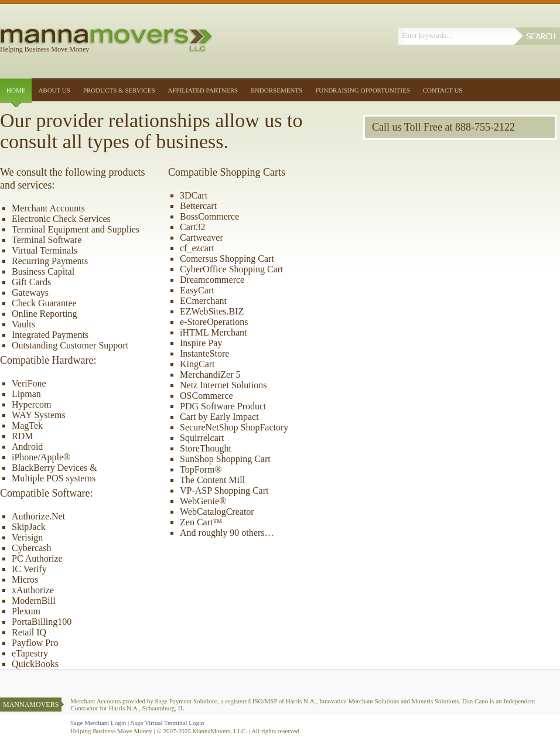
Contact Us (443, 90)
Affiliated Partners (203, 90)
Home (16, 90)
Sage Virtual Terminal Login (168, 723)
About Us (54, 90)
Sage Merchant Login (98, 723)
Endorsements (276, 90)
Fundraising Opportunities (363, 90)
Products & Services (119, 90)
